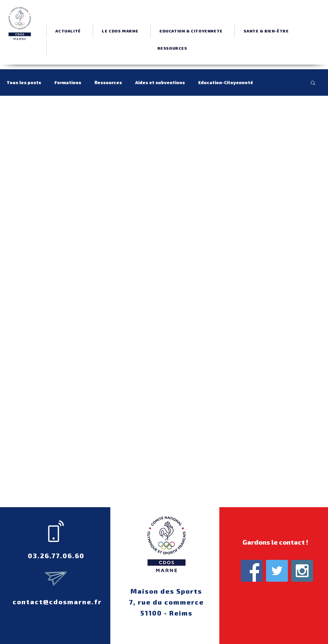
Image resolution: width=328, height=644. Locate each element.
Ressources (108, 82)
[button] (120, 31)
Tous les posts (24, 82)
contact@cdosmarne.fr (57, 602)
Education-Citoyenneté (226, 82)
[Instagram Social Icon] (302, 571)
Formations (68, 82)
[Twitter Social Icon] (277, 571)
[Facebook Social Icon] (252, 571)
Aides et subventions (160, 82)
